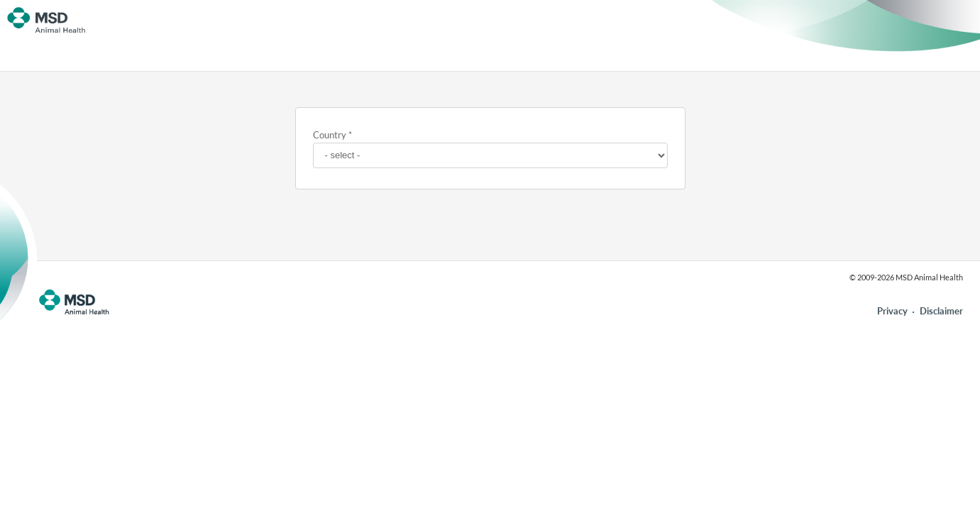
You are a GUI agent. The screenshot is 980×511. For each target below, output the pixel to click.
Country (330, 135)
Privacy (892, 311)
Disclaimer (941, 311)
